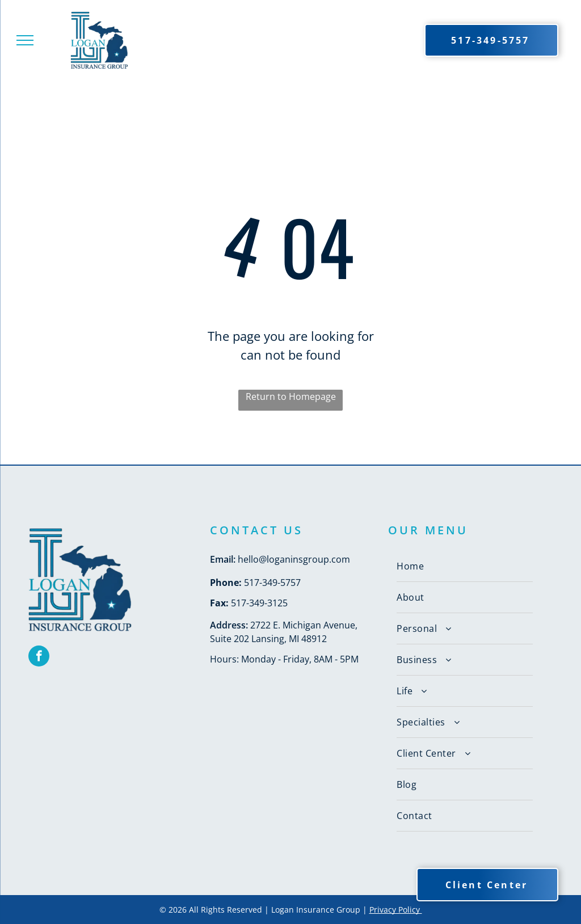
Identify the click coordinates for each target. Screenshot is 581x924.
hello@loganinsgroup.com (294, 559)
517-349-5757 (272, 583)
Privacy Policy (396, 910)
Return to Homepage (291, 396)
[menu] (25, 40)
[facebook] (39, 657)
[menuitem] (465, 566)
